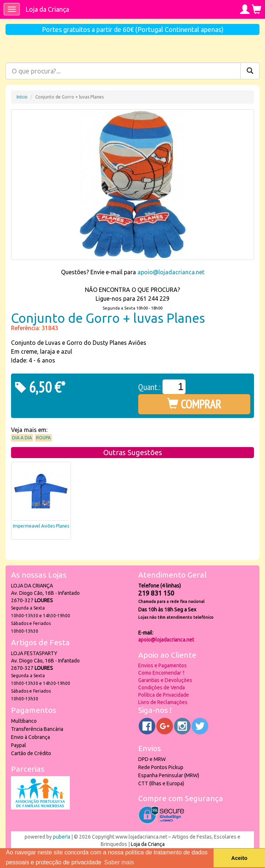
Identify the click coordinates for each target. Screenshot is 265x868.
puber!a (62, 837)
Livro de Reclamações (163, 702)
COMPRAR (194, 404)
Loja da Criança (47, 9)
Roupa (43, 438)
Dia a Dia (22, 438)
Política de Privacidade (164, 695)
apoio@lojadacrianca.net (171, 272)
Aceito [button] (239, 858)
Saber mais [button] (119, 862)
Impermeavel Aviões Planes (41, 526)
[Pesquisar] (250, 71)
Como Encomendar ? (161, 673)
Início (22, 97)
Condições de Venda (162, 687)
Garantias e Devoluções (165, 680)
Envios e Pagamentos (162, 665)
